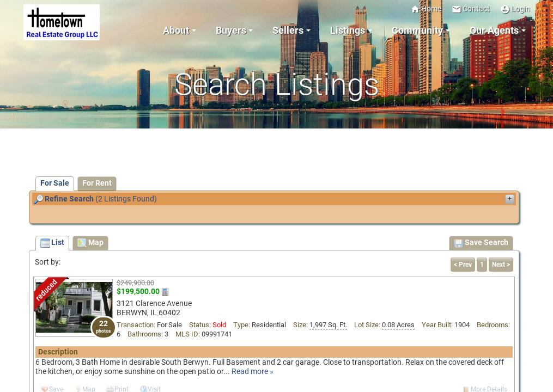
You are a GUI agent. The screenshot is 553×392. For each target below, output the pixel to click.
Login (515, 9)
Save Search (481, 243)
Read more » (253, 372)
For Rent (97, 183)
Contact (471, 9)
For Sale (55, 183)
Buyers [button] (231, 30)
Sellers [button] (288, 30)
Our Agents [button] (494, 30)
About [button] (176, 30)
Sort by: (48, 262)
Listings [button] (348, 30)
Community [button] (417, 30)
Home (426, 9)
